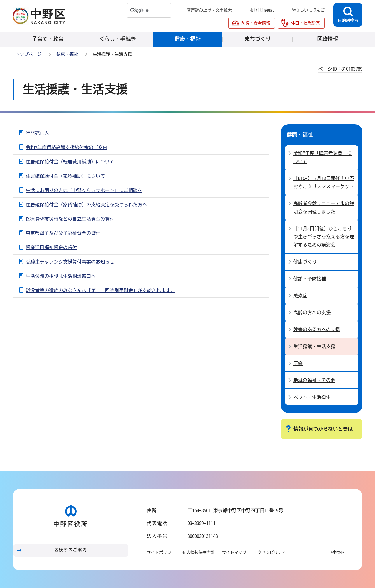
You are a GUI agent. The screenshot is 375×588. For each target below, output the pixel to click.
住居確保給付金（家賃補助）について (65, 176)
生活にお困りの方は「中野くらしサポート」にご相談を (84, 190)
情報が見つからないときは (323, 429)
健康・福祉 (67, 54)
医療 (298, 363)
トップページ (29, 54)
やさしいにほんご (308, 10)
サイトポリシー (161, 552)
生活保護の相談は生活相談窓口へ (61, 276)
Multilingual (262, 10)
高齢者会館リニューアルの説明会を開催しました (324, 207)
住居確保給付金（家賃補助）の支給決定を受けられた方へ (86, 205)
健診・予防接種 (310, 279)
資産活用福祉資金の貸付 (51, 247)
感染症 (300, 296)
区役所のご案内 (71, 550)
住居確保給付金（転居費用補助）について (70, 162)
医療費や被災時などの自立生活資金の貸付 (70, 219)
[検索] (138, 10)
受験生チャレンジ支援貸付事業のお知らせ (70, 262)
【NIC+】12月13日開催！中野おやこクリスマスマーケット (324, 182)
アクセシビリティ (270, 552)
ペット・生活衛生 (312, 397)
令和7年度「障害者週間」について (323, 157)
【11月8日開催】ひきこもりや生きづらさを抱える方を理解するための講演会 (324, 237)
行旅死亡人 (37, 133)
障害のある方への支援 (317, 329)
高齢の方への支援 (312, 313)
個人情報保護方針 (199, 552)
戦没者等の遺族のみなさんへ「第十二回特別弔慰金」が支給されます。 (100, 290)
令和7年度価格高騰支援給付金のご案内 (66, 147)
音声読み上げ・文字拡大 (209, 10)
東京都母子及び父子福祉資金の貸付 (63, 233)
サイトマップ (234, 552)
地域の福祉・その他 (314, 380)
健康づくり (305, 262)
